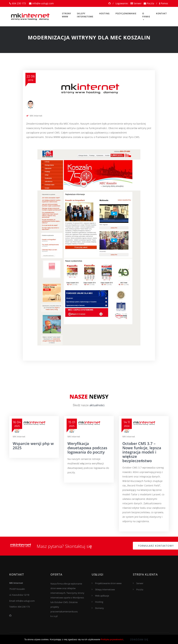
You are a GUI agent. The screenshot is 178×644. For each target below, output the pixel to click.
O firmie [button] (146, 15)
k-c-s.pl (54, 616)
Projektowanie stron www (108, 583)
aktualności (97, 405)
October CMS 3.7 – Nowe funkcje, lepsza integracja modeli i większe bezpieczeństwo (142, 452)
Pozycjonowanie (126, 14)
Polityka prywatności (112, 642)
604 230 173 (18, 3)
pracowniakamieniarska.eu (64, 611)
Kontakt (161, 14)
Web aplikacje (102, 596)
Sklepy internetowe (85, 15)
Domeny (99, 608)
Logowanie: (122, 3)
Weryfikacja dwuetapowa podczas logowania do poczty (87, 448)
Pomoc (164, 3)
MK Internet (36, 116)
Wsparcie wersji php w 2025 (33, 446)
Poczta (149, 3)
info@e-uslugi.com (41, 3)
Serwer (136, 3)
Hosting (104, 14)
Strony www (67, 15)
